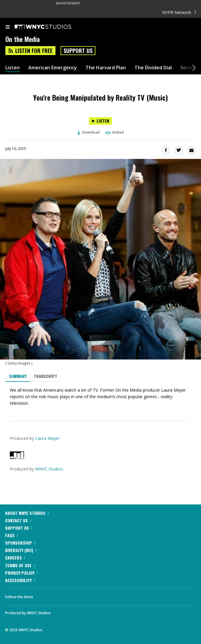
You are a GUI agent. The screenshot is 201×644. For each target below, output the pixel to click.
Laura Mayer (47, 438)
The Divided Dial (153, 68)
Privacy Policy (21, 573)
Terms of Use (20, 565)
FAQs (12, 535)
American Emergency (53, 68)
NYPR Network (179, 12)
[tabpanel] (101, 397)
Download (89, 132)
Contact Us (18, 520)
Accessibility (20, 580)
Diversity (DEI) (21, 550)
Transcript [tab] (45, 376)
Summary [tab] (18, 376)
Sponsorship (20, 543)
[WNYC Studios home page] (50, 27)
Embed (114, 132)
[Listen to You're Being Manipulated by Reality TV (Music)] (100, 121)
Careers (15, 558)
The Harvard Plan (106, 68)
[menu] (8, 27)
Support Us (78, 51)
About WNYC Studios (27, 513)
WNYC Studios (49, 469)
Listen (13, 68)
